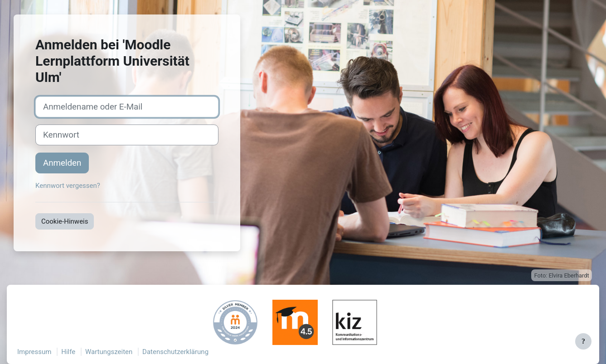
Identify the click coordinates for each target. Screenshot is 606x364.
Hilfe (68, 352)
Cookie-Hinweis (65, 221)
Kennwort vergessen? (68, 186)
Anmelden (62, 163)
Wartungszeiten (109, 352)
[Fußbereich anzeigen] (583, 341)
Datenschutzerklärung (175, 352)
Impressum (34, 352)
